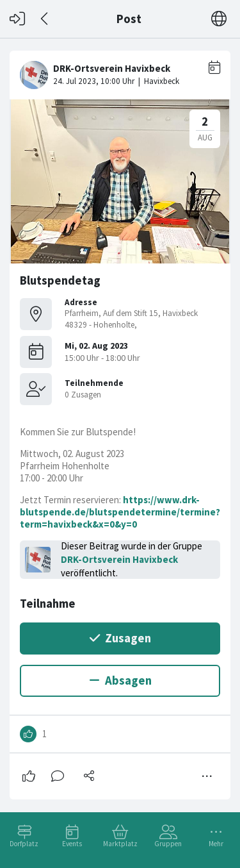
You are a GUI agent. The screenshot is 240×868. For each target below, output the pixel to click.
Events (72, 844)
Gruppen (168, 844)
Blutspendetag (60, 280)
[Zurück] (45, 19)
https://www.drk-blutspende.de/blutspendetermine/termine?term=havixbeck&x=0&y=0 (120, 512)
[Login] (17, 19)
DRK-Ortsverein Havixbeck (119, 559)
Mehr (216, 844)
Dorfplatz (24, 844)
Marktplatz (120, 844)
